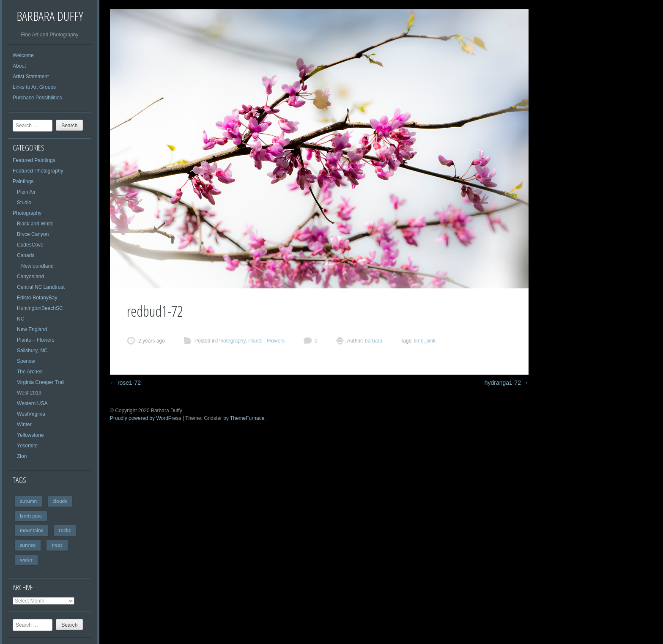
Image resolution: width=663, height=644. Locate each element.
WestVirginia (31, 414)
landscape (31, 516)
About (19, 66)
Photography (27, 213)
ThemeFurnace (247, 418)
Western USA (32, 403)
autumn (28, 501)
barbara (373, 341)
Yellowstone (30, 435)
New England (32, 329)
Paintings (23, 181)
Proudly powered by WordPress (146, 418)
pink (431, 341)
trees (57, 545)
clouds (60, 501)
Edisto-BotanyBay (37, 298)
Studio (24, 203)
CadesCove (30, 245)
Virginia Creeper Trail (41, 382)
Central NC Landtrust (41, 287)
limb (419, 341)
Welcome (23, 55)
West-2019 (29, 393)
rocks (65, 530)
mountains (32, 530)
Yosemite (27, 446)
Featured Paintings (34, 160)
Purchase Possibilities (37, 98)
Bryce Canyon (33, 234)
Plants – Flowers (36, 340)
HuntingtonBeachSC (40, 308)
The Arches (30, 372)
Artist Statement (31, 77)
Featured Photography (38, 171)
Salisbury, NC (32, 351)
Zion (22, 456)
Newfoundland (37, 266)
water (26, 560)
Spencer (26, 361)
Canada (26, 255)
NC (21, 319)
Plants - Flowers (266, 341)
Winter (24, 425)
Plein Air (26, 192)
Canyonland (30, 277)
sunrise (28, 545)
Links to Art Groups (34, 87)
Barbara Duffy (50, 16)
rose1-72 (125, 383)
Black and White (35, 224)
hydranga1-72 (507, 383)
